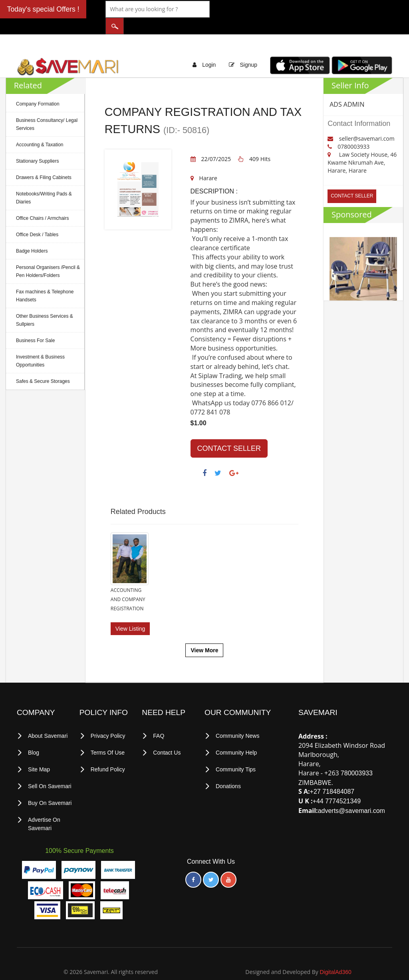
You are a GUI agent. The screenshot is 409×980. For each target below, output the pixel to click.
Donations (228, 765)
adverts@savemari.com (351, 791)
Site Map (39, 749)
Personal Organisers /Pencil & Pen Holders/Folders (48, 255)
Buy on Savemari (50, 781)
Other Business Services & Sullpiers (45, 304)
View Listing (130, 609)
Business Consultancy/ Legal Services (47, 108)
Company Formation (38, 88)
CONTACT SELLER (229, 432)
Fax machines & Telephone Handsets (45, 280)
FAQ (159, 716)
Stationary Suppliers (37, 145)
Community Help (236, 732)
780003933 (357, 753)
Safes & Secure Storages (43, 365)
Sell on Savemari (50, 765)
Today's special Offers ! (43, 9)
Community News (238, 716)
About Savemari (48, 716)
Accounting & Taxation (40, 129)
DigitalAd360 (335, 949)
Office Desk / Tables (37, 219)
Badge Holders (32, 235)
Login (209, 49)
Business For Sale (35, 325)
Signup (248, 49)
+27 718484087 (332, 772)
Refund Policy (108, 749)
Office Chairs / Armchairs (42, 202)
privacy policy (108, 716)
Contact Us (167, 732)
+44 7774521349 (337, 781)
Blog (34, 732)
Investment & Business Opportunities (40, 345)
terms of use (108, 732)
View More (204, 630)
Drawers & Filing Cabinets (44, 161)
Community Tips (236, 749)
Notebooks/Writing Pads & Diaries (44, 182)
